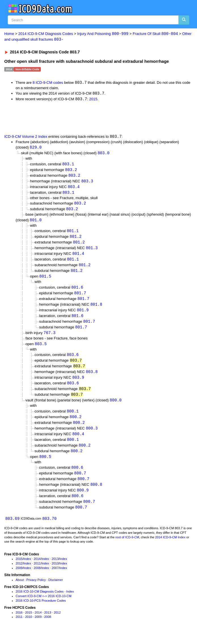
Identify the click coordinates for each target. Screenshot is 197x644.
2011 (37, 573)
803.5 (41, 349)
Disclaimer (56, 590)
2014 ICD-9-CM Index (170, 547)
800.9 (83, 500)
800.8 (96, 494)
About (20, 590)
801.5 (45, 281)
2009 (19, 578)
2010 (55, 573)
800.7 (80, 482)
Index (27, 569)
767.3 (50, 338)
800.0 (116, 407)
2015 (93, 100)
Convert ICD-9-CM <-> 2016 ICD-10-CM (44, 606)
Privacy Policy (36, 590)
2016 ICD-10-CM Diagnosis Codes (40, 602)
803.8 (92, 378)
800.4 (78, 442)
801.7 (80, 297)
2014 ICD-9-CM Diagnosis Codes (46, 34)
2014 (37, 569)
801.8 (96, 309)
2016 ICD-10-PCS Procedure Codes (41, 610)
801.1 (73, 234)
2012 (19, 573)
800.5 (45, 465)
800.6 (77, 476)
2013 (55, 569)
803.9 (78, 384)
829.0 (36, 148)
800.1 (73, 418)
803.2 (71, 171)
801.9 (83, 315)
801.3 (92, 251)
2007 (55, 578)
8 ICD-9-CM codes (48, 83)
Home (9, 34)
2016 (19, 622)
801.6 (77, 292)
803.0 (103, 154)
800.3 (92, 436)
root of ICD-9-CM (127, 547)
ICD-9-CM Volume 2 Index (26, 137)
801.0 (36, 223)
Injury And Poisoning (103, 34)
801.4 (78, 257)
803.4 (74, 189)
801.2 (76, 240)
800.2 (76, 424)
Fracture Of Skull (155, 34)
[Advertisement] (66, 118)
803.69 (12, 529)
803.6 (73, 360)
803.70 (49, 529)
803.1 (68, 165)
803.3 (87, 183)
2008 (37, 578)
